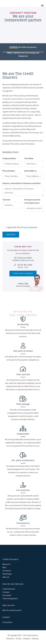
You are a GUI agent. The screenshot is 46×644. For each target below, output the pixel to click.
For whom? (7, 571)
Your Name (29, 159)
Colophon (27, 639)
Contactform (7, 622)
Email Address (30, 171)
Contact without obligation (23, 274)
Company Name (9, 159)
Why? (5, 568)
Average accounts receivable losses (32, 201)
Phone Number (9, 171)
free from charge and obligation (23, 55)
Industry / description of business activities (22, 183)
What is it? (6, 564)
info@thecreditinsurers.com (23, 260)
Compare (6, 592)
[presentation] (21, 219)
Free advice (7, 595)
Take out (6, 577)
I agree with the (22, 227)
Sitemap (35, 639)
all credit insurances (23, 47)
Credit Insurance (9, 589)
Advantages (7, 574)
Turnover (6, 200)
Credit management (10, 599)
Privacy (19, 639)
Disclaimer (10, 639)
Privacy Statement (29, 227)
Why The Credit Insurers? (12, 610)
